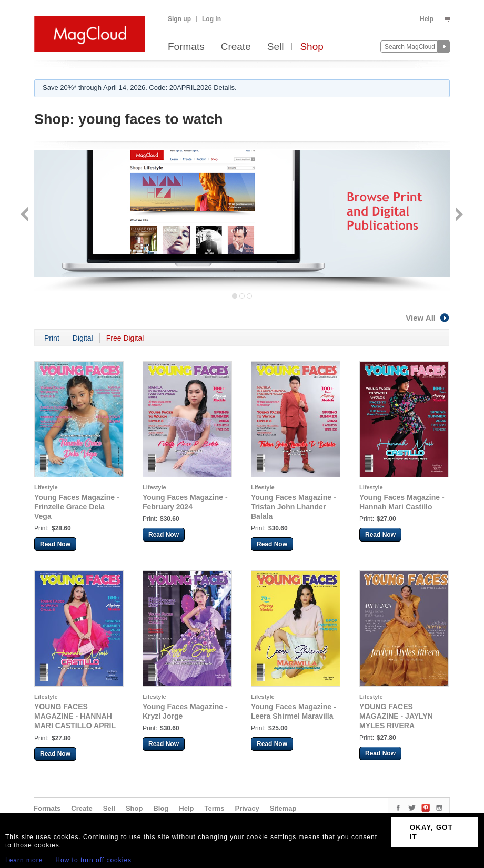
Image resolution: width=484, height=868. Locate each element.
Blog (161, 808)
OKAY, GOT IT (431, 832)
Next (458, 215)
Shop (311, 47)
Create (236, 47)
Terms (214, 808)
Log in (211, 19)
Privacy (247, 808)
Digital (83, 338)
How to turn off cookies (93, 860)
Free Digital (125, 338)
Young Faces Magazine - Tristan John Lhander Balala (294, 507)
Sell (276, 47)
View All (428, 318)
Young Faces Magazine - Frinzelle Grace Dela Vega (77, 507)
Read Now (55, 544)
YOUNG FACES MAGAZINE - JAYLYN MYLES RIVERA (396, 716)
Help (427, 19)
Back (26, 215)
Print (52, 338)
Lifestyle (46, 487)
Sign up (179, 19)
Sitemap (283, 808)
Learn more (24, 860)
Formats (186, 47)
